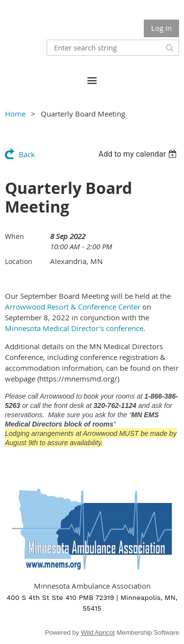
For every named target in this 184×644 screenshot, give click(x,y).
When (14, 236)
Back (27, 154)
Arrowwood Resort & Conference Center (73, 307)
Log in (161, 28)
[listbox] (139, 154)
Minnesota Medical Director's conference (74, 328)
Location (19, 261)
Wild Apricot (98, 632)
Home (15, 114)
